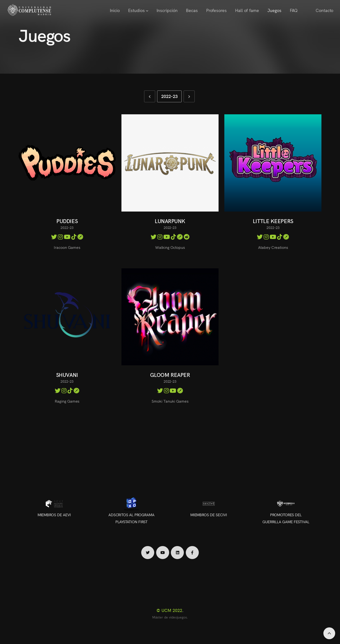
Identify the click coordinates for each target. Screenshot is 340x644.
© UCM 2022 (169, 610)
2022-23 (169, 96)
